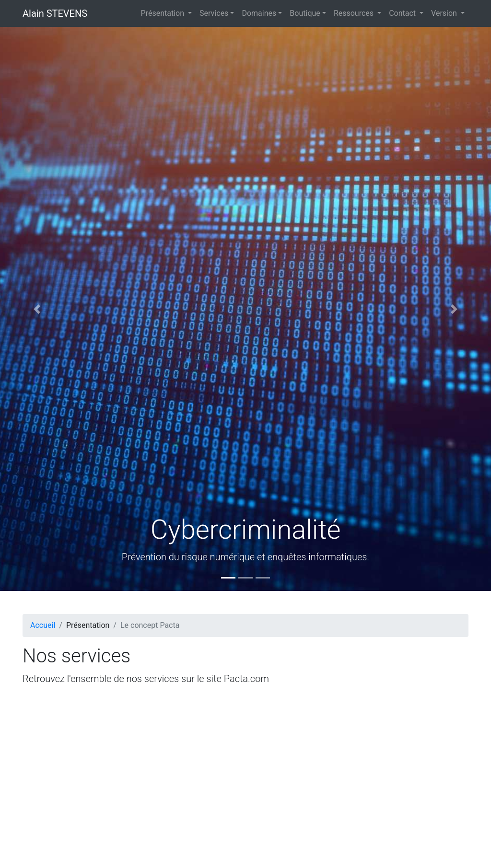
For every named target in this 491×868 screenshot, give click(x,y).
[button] (37, 309)
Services (214, 13)
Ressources (355, 13)
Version (445, 13)
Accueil (43, 625)
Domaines (259, 13)
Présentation (164, 13)
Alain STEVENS (55, 13)
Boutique (305, 13)
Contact (403, 13)
